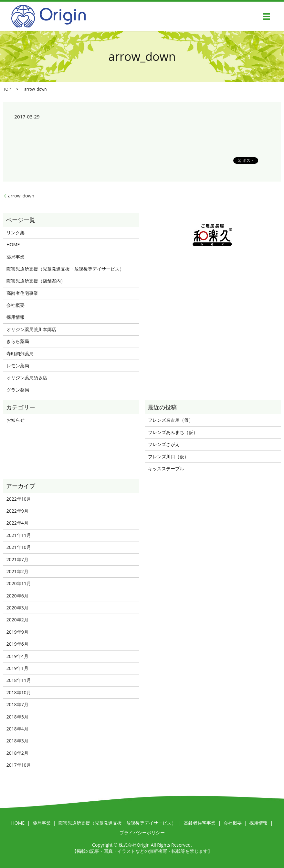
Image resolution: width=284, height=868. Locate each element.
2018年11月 (19, 680)
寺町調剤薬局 (20, 354)
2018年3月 (17, 741)
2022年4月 (17, 523)
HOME (13, 245)
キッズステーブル (166, 468)
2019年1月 (17, 668)
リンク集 (16, 233)
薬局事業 (16, 257)
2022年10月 (19, 499)
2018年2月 (17, 753)
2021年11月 (19, 535)
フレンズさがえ (164, 444)
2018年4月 (17, 729)
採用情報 (16, 317)
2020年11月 (19, 583)
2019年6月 (17, 644)
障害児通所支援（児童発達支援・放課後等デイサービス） (65, 269)
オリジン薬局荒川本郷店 (31, 329)
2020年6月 (17, 596)
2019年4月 (17, 656)
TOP (7, 89)
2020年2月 (17, 620)
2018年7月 (17, 704)
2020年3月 (17, 608)
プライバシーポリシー (142, 833)
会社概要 (16, 305)
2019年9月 (17, 632)
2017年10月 (19, 765)
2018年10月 (19, 692)
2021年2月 (17, 571)
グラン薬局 (18, 390)
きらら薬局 (18, 341)
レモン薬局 (18, 366)
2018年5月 (17, 717)
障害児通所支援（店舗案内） (36, 281)
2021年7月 (17, 559)
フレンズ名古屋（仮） (171, 420)
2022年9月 (17, 511)
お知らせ (16, 420)
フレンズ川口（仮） (168, 456)
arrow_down (21, 196)
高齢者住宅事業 (22, 293)
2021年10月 (19, 547)
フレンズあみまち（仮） (173, 432)
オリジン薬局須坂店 (27, 378)
